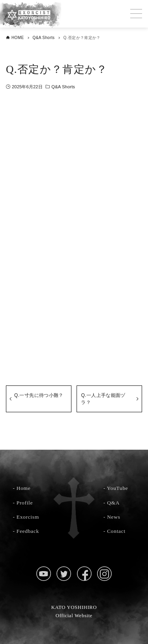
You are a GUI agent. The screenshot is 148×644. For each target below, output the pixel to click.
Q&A (113, 503)
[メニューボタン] (136, 14)
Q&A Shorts (63, 87)
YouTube (118, 488)
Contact (116, 531)
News (113, 517)
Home (24, 488)
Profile (25, 503)
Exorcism (28, 517)
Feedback (28, 531)
